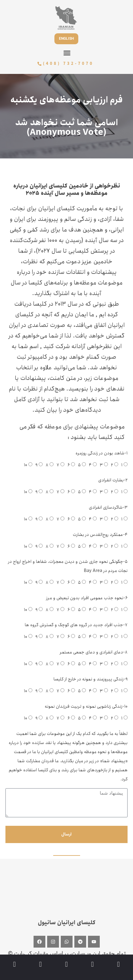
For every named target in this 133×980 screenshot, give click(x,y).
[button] (67, 53)
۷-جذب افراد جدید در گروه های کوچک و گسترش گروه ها (76, 625)
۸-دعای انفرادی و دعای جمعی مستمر (94, 652)
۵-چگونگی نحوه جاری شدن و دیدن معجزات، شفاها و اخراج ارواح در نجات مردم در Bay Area (68, 566)
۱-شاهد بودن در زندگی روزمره (102, 453)
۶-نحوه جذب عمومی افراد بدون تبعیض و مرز (87, 598)
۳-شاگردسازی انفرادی (108, 507)
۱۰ (26, 465)
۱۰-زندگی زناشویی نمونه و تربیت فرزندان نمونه (86, 706)
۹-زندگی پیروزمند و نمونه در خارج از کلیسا (91, 679)
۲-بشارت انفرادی (113, 480)
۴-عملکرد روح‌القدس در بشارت (100, 535)
